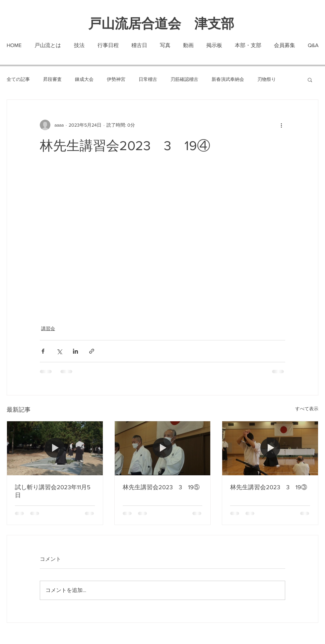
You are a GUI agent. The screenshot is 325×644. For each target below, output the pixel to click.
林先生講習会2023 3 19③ (269, 487)
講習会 (48, 328)
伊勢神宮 (116, 79)
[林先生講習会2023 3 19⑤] (163, 448)
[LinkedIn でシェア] (75, 351)
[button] (310, 80)
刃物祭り (267, 79)
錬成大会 (84, 79)
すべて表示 (307, 409)
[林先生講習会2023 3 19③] (270, 448)
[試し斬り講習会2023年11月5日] (55, 448)
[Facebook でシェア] (43, 351)
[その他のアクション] (281, 125)
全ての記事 (18, 79)
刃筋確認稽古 (184, 79)
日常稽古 (148, 79)
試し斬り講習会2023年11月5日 (53, 491)
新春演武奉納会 (228, 79)
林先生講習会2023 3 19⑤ (161, 487)
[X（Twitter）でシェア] (59, 351)
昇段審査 (52, 79)
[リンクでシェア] (92, 351)
